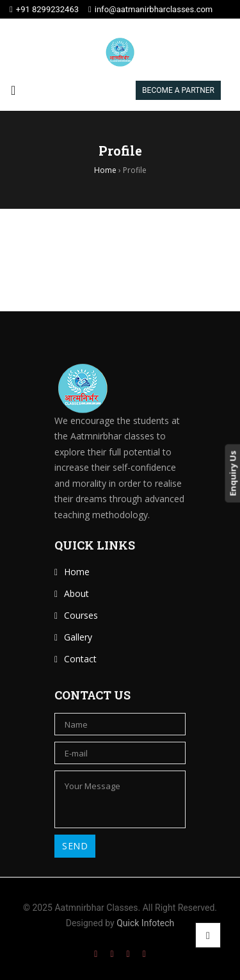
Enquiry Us (232, 473)
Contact (80, 659)
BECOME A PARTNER (178, 90)
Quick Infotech (145, 923)
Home (77, 572)
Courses (81, 615)
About (76, 593)
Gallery (78, 637)
